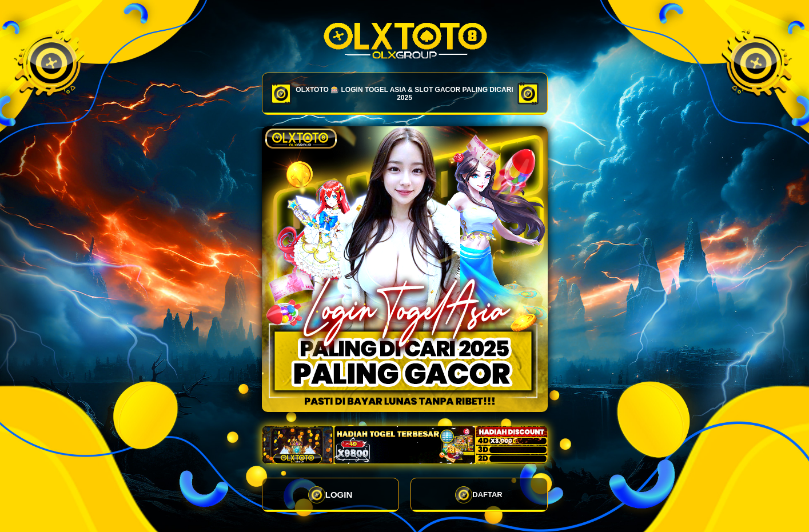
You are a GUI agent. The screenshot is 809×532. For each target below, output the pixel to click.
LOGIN (330, 495)
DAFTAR (479, 495)
